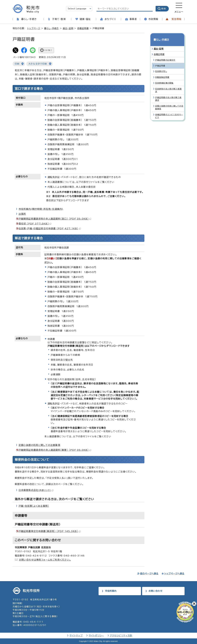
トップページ (34, 28)
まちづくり (110, 19)
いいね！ (48, 50)
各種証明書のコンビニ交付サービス (169, 111)
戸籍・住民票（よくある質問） (34, 506)
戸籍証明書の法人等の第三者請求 (168, 94)
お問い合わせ (156, 591)
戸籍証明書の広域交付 (165, 55)
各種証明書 (83, 28)
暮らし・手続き (29, 19)
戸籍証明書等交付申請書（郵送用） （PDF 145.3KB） (50, 531)
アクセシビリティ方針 (121, 636)
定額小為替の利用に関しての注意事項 (39, 445)
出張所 (22, 214)
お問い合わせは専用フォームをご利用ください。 (45, 560)
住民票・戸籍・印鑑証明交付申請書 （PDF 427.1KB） (50, 228)
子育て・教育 (59, 19)
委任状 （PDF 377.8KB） (35, 224)
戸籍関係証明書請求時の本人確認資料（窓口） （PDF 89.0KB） (55, 219)
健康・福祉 (85, 19)
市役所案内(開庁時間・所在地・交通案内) (41, 209)
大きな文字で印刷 (38, 64)
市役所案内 (111, 591)
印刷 (17, 64)
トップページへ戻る (175, 574)
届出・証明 (68, 28)
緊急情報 (177, 19)
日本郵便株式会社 (36, 490)
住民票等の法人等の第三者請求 (168, 85)
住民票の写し (161, 66)
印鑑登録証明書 (162, 72)
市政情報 (153, 19)
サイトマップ (76, 636)
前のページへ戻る (149, 574)
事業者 (133, 19)
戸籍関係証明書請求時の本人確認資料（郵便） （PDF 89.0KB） (55, 450)
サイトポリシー (96, 636)
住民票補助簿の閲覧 (164, 78)
